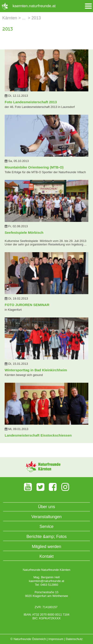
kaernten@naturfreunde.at (46, 581)
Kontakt (46, 556)
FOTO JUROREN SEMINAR (27, 305)
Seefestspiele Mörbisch (24, 232)
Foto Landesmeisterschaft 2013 (31, 102)
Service (46, 527)
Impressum (56, 639)
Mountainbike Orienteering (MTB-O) (34, 167)
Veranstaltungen (46, 517)
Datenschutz (74, 639)
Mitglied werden (46, 547)
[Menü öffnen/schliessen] (88, 6)
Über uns (46, 507)
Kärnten (10, 18)
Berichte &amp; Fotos (46, 537)
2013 (36, 18)
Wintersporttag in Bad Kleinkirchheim (36, 370)
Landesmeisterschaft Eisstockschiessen (38, 435)
